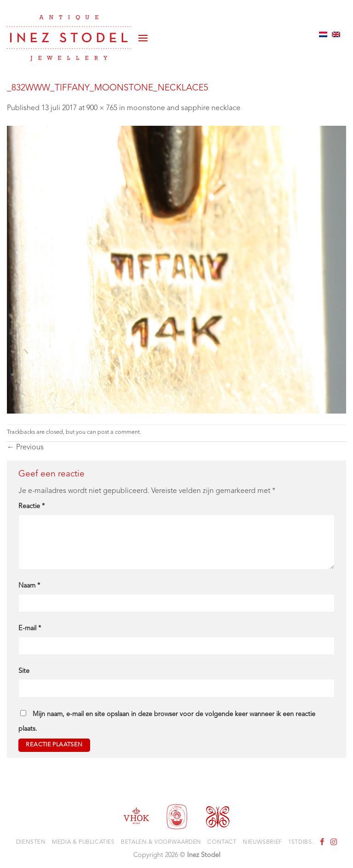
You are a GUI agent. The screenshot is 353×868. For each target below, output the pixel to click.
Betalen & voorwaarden (161, 842)
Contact (222, 842)
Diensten (31, 842)
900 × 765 (102, 108)
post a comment (119, 432)
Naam (29, 586)
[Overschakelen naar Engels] (336, 34)
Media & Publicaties (83, 842)
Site (24, 671)
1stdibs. (301, 842)
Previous (25, 448)
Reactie (31, 507)
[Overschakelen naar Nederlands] (323, 34)
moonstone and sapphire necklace (184, 108)
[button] (143, 34)
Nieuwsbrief (262, 842)
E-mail (30, 629)
